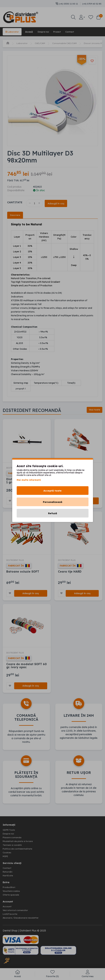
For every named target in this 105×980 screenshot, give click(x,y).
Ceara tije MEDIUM (72, 480)
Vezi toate (93, 410)
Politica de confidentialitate (19, 851)
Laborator (13, 32)
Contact (77, 32)
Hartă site (9, 877)
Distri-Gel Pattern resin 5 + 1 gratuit (26, 482)
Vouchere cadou (13, 892)
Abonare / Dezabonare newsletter (23, 918)
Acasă (31, 32)
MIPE (6, 858)
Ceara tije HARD (70, 573)
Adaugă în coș (59, 203)
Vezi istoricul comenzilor (17, 911)
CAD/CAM (42, 43)
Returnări (8, 873)
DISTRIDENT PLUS (17, 469)
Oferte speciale (12, 896)
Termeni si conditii (13, 847)
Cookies (7, 855)
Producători (10, 888)
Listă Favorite (11, 914)
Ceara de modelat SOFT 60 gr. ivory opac (26, 668)
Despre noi (46, 32)
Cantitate (15, 202)
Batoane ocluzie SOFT (23, 573)
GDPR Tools (10, 833)
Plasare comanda (13, 840)
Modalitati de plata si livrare (19, 844)
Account (8, 907)
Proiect (63, 32)
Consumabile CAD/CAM (70, 43)
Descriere (16, 215)
